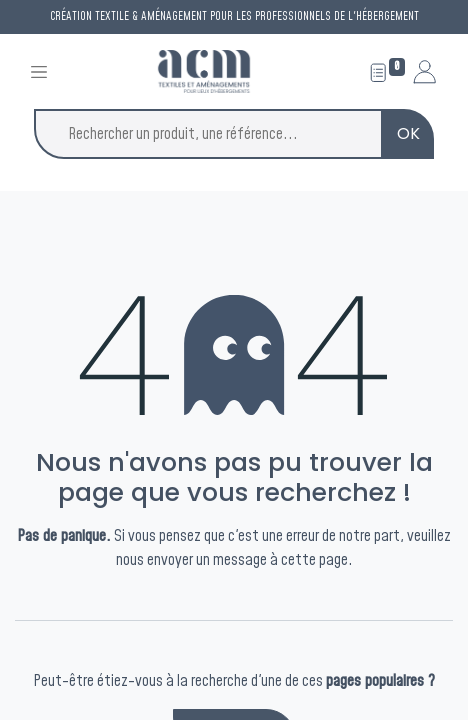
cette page (314, 560)
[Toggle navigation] (39, 71)
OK (408, 133)
